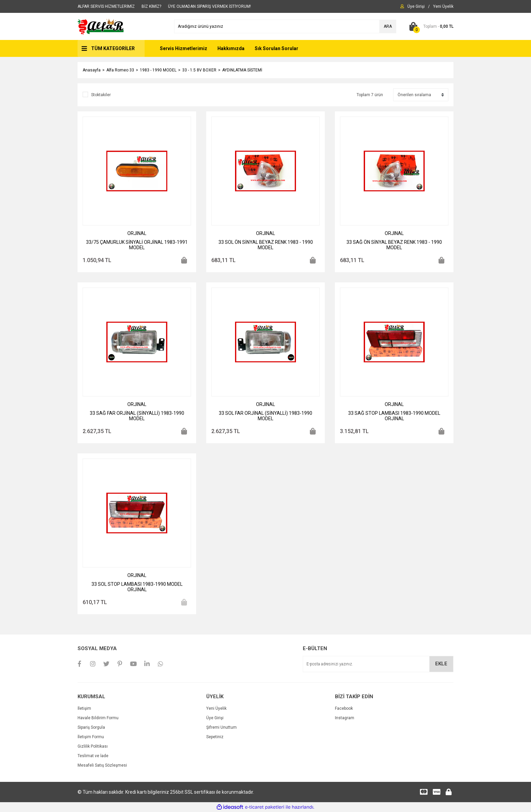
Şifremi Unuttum (221, 727)
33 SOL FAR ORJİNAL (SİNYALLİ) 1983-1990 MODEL (265, 416)
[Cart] (430, 26)
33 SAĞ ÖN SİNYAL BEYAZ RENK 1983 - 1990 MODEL (394, 245)
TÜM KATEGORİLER (113, 48)
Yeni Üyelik (216, 708)
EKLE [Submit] (441, 664)
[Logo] (101, 26)
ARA (388, 26)
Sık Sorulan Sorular (277, 48)
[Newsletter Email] (378, 664)
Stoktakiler (101, 95)
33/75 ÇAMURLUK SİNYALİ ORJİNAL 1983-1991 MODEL (137, 245)
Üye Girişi (215, 718)
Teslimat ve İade (93, 756)
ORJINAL (137, 233)
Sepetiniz (215, 737)
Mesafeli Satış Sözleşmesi (102, 765)
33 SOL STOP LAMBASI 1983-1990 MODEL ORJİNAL (137, 587)
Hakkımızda (231, 48)
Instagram (345, 718)
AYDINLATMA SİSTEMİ (242, 70)
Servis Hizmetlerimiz (184, 48)
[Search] (285, 26)
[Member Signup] (443, 6)
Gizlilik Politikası (93, 746)
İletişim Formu (91, 737)
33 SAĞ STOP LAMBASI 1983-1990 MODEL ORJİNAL (394, 416)
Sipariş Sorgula (91, 727)
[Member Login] (416, 6)
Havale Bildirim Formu (98, 718)
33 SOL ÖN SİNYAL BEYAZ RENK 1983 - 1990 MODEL (266, 245)
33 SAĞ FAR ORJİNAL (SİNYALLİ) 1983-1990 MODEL (137, 416)
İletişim (84, 708)
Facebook (344, 708)
